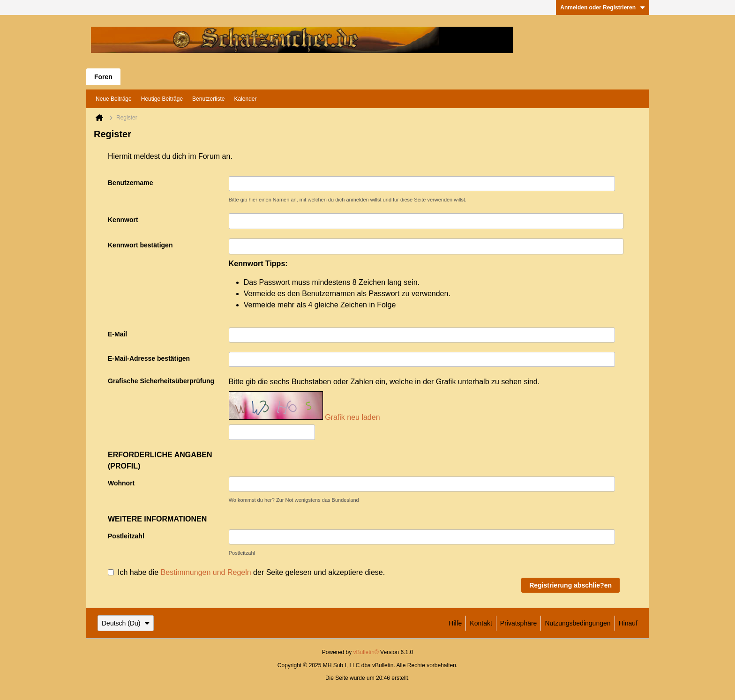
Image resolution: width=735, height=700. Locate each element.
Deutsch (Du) (126, 623)
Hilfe (455, 623)
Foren (103, 77)
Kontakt (481, 623)
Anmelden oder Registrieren (603, 7)
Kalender (245, 99)
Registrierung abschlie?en (570, 585)
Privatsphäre (519, 623)
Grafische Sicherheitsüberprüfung (161, 381)
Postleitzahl (126, 536)
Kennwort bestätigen (140, 245)
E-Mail (117, 334)
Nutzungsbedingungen (577, 623)
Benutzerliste (208, 99)
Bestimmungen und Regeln (206, 572)
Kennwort (123, 220)
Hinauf (628, 623)
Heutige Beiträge (162, 99)
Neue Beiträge (114, 99)
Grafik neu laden (352, 417)
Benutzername (130, 183)
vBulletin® (366, 652)
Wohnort (121, 483)
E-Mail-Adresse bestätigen (149, 358)
